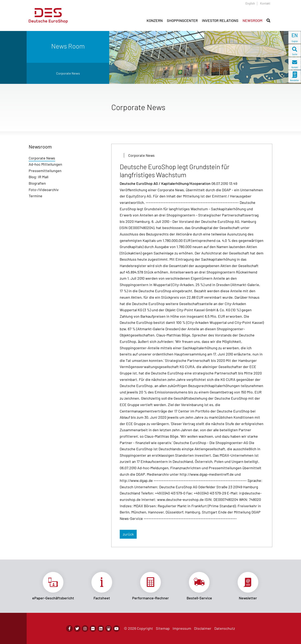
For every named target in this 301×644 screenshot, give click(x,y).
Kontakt (265, 3)
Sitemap (163, 628)
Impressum (182, 628)
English (250, 3)
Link (53, 586)
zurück (128, 534)
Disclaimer (203, 628)
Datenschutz (225, 628)
